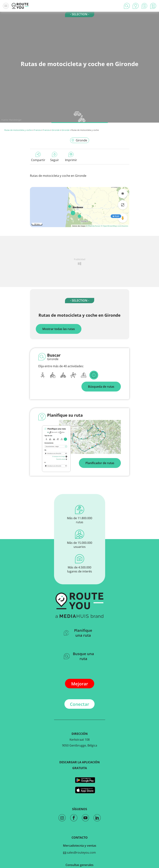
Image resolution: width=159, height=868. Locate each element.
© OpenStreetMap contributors (115, 226)
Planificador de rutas (100, 463)
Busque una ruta (79, 656)
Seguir (55, 157)
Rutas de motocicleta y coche (18, 130)
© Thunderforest (93, 226)
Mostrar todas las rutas (59, 329)
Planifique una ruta (78, 633)
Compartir (38, 157)
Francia (37, 130)
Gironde (56, 130)
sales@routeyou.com (79, 852)
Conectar (79, 704)
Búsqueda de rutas (101, 387)
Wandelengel (15, 120)
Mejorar (80, 684)
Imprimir (71, 157)
